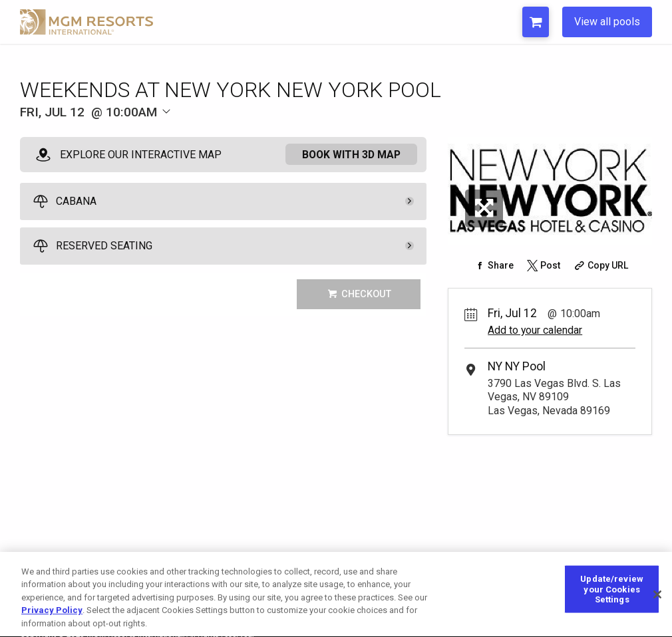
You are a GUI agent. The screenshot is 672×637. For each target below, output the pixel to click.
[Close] (657, 603)
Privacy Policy (52, 619)
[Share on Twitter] (543, 265)
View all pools (607, 22)
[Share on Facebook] (493, 265)
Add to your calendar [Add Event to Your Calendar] (535, 330)
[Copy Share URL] (600, 265)
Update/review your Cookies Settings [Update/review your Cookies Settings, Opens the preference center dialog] (612, 598)
